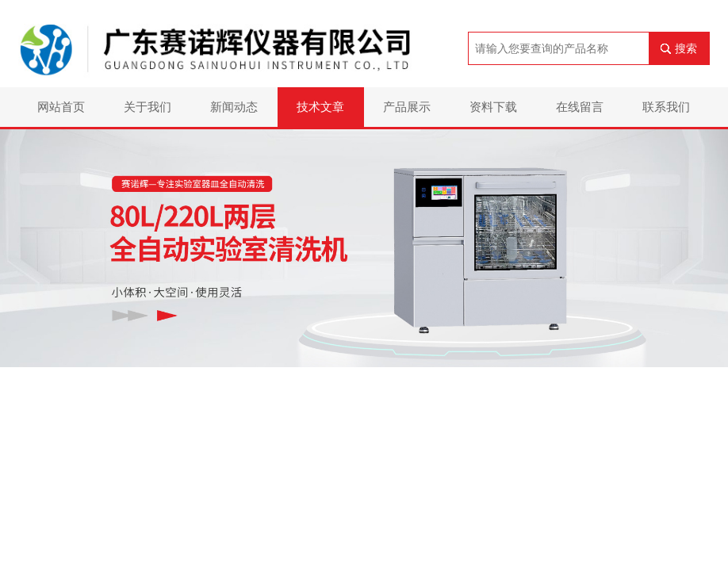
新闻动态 (234, 107)
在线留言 (580, 107)
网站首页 (61, 107)
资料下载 (493, 107)
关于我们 (148, 107)
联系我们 (666, 107)
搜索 (686, 48)
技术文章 (320, 107)
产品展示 (407, 107)
